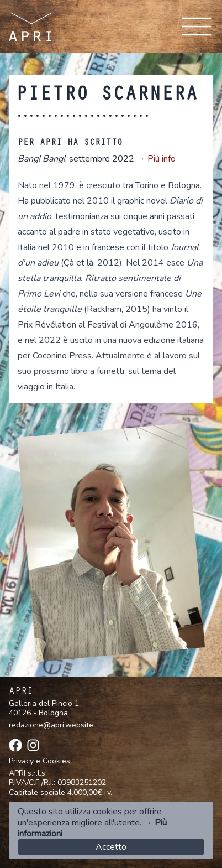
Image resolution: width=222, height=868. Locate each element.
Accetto (111, 847)
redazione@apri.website (51, 725)
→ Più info (156, 159)
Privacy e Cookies (39, 761)
